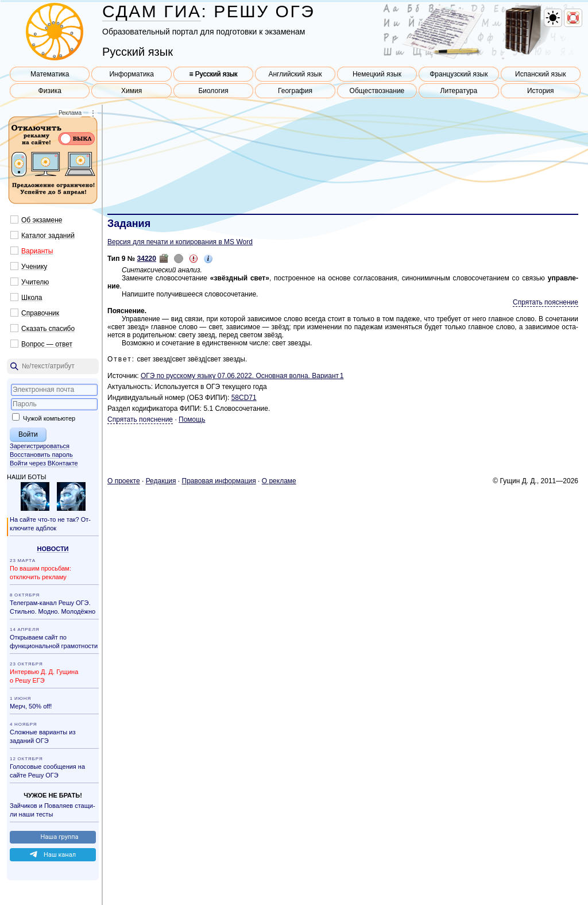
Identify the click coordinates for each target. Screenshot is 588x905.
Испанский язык (540, 74)
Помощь (192, 419)
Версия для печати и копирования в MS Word (180, 242)
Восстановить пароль (41, 455)
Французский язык (459, 74)
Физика (50, 91)
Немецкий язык (377, 74)
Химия (131, 91)
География (295, 91)
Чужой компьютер (44, 418)
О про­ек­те (124, 481)
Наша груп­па (59, 837)
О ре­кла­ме (279, 481)
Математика (50, 74)
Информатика (131, 74)
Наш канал (60, 855)
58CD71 (244, 398)
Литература (459, 91)
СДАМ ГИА (152, 11)
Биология (213, 91)
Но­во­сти (53, 549)
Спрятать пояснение (546, 302)
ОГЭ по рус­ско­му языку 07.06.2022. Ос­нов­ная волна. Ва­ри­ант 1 (242, 376)
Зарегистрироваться (40, 446)
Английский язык (295, 74)
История (541, 91)
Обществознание (377, 91)
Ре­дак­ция (161, 481)
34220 (147, 259)
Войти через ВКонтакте (44, 463)
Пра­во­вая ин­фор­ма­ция (219, 481)
